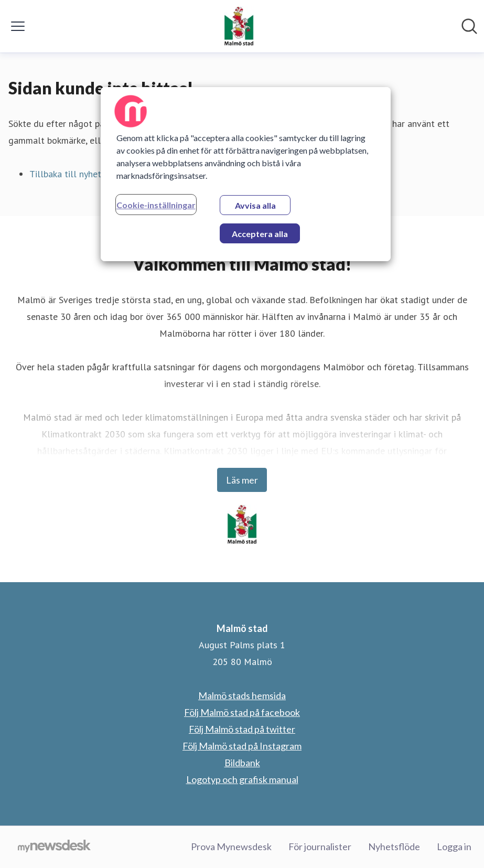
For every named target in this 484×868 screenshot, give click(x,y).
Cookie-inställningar (156, 205)
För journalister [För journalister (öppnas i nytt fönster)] (320, 846)
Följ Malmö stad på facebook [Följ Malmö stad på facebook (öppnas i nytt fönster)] (242, 712)
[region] (246, 174)
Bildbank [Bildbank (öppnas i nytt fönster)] (242, 763)
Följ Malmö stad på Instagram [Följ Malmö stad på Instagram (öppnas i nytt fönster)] (242, 746)
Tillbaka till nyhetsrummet (83, 174)
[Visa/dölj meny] (18, 26)
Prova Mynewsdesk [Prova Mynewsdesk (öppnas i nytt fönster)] (231, 846)
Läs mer (242, 480)
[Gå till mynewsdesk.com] (54, 847)
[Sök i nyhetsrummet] (469, 26)
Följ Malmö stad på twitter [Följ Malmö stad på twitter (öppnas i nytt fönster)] (242, 729)
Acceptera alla (260, 234)
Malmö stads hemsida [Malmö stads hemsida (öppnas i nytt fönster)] (242, 695)
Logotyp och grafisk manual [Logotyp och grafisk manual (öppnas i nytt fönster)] (242, 779)
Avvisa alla (255, 205)
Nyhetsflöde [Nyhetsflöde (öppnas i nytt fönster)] (394, 846)
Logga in (454, 846)
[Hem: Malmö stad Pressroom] (239, 26)
